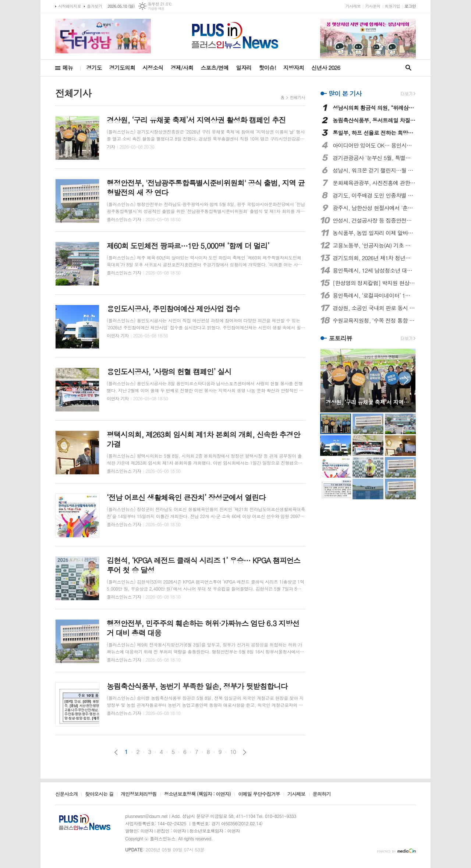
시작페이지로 (70, 6)
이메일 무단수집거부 (259, 794)
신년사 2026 (326, 68)
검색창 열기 (408, 68)
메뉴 (68, 68)
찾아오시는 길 (99, 794)
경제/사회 (182, 68)
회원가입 (392, 6)
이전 (116, 752)
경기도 (94, 68)
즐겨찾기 (94, 6)
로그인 (410, 6)
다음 (245, 752)
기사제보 (353, 6)
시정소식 (153, 68)
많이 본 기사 (345, 93)
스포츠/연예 (215, 68)
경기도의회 (122, 68)
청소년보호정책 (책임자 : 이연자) (197, 794)
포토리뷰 (340, 339)
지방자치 (294, 68)
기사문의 (373, 6)
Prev (330, 380)
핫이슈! (267, 68)
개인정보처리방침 (139, 794)
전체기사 (298, 97)
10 (233, 752)
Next (406, 380)
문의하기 (322, 794)
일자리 (244, 68)
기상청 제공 (156, 9)
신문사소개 (66, 794)
